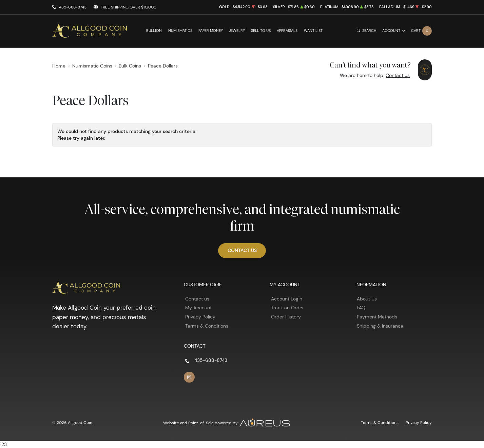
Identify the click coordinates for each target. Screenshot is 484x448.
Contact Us (242, 250)
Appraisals (287, 31)
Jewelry (237, 31)
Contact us (398, 75)
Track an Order (287, 308)
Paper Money (211, 31)
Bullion (154, 31)
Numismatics (180, 31)
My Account (198, 308)
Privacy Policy (200, 317)
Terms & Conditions (207, 326)
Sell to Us (261, 31)
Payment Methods (377, 317)
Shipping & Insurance (380, 326)
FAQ (361, 308)
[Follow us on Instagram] (189, 377)
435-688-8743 (73, 7)
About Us (367, 299)
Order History (286, 317)
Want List (313, 31)
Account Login (287, 299)
